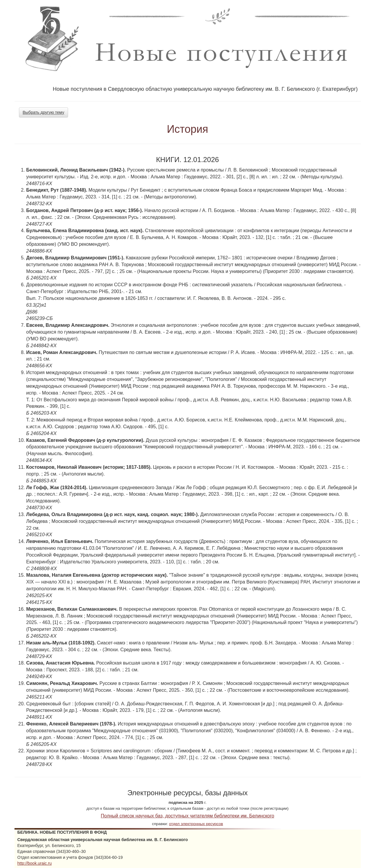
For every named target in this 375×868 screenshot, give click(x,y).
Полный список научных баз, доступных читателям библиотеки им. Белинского (188, 816)
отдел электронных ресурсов (196, 824)
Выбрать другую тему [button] (44, 112)
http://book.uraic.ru (35, 863)
